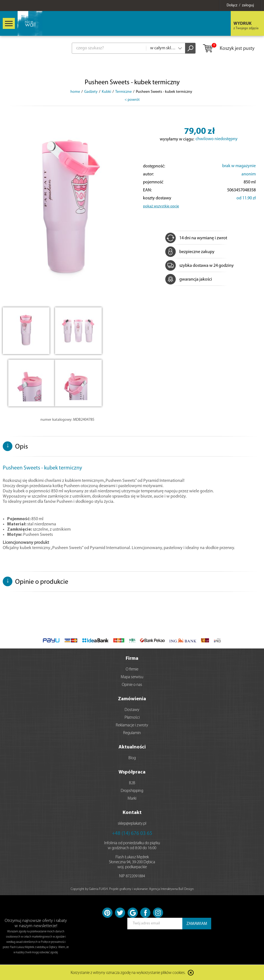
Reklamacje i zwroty (132, 725)
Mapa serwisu (132, 677)
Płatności (132, 718)
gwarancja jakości (189, 279)
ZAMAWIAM (197, 924)
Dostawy (132, 710)
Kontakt (132, 813)
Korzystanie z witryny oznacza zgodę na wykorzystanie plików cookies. (128, 973)
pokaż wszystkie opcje (161, 206)
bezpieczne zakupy (190, 252)
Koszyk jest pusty (228, 49)
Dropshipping (132, 791)
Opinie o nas (132, 685)
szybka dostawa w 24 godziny (200, 266)
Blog (132, 758)
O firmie (132, 670)
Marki (132, 799)
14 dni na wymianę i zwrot (196, 238)
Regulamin (132, 733)
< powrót (132, 100)
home (75, 92)
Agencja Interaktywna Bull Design (171, 889)
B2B (132, 783)
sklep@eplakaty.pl (132, 824)
